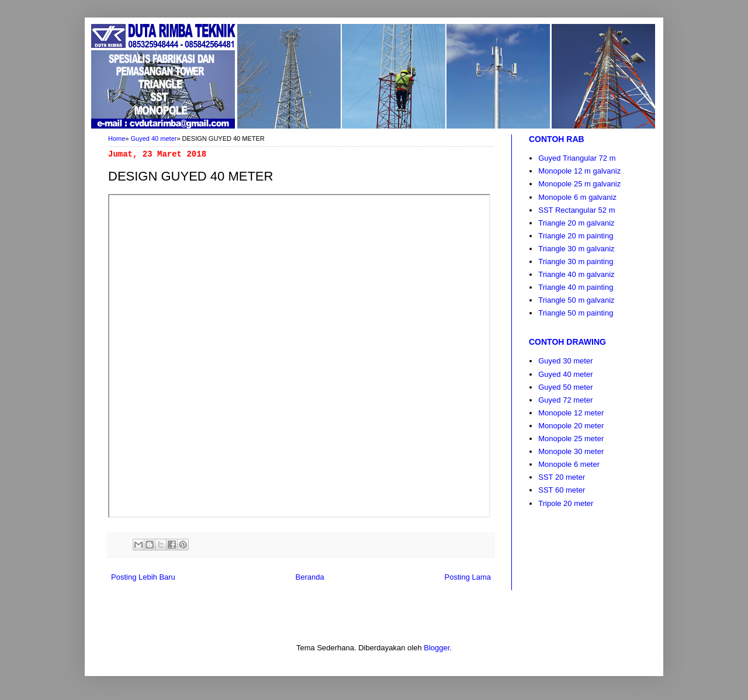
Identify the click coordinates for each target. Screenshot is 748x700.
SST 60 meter (562, 490)
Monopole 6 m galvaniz (577, 197)
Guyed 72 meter (565, 400)
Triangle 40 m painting (576, 287)
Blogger (437, 648)
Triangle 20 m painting (576, 236)
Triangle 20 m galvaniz (576, 223)
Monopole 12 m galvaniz (579, 171)
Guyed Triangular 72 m (577, 158)
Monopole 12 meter (571, 413)
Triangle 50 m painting (576, 313)
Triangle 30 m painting (576, 261)
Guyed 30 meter (565, 361)
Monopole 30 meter (571, 451)
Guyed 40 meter (154, 138)
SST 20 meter (562, 477)
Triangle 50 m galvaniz (576, 300)
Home (117, 138)
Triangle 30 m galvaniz (576, 249)
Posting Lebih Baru (143, 577)
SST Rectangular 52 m (576, 210)
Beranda (310, 577)
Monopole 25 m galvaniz (579, 184)
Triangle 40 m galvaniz (576, 274)
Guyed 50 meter (565, 387)
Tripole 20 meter (566, 503)
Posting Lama (468, 577)
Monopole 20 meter (571, 426)
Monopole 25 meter (571, 439)
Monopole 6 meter (569, 464)
